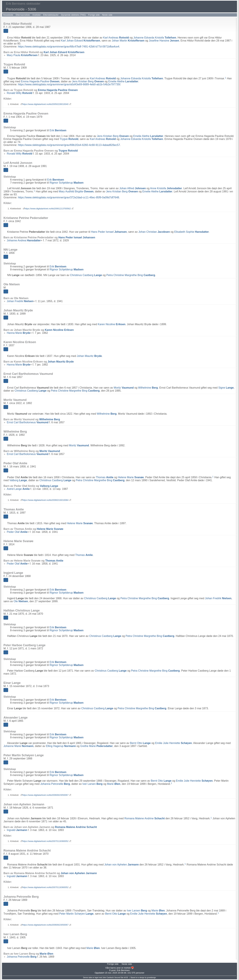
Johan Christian (154, 232)
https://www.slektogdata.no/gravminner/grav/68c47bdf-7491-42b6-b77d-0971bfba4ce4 (69, 47)
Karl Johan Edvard (81, 41)
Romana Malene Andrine (144, 818)
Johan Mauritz (89, 356)
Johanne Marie (19, 746)
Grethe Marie (96, 746)
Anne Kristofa (166, 188)
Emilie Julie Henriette (173, 743)
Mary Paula (22, 55)
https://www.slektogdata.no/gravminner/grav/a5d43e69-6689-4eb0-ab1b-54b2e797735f (69, 84)
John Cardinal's (108, 978)
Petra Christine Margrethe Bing (131, 275)
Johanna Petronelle (55, 784)
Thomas (105, 477)
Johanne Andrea (24, 240)
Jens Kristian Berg (88, 81)
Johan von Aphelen (121, 865)
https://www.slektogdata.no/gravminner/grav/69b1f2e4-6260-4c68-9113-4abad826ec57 (69, 145)
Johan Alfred (133, 188)
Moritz (124, 388)
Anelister (37, 15)
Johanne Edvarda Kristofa (155, 38)
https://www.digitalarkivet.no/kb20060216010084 (45, 500)
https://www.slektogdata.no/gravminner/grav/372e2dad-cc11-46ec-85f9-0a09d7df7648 (68, 197)
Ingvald (17, 830)
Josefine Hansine (164, 41)
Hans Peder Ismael (109, 232)
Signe (226, 388)
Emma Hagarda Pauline (40, 81)
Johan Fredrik (20, 301)
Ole (21, 601)
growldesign (151, 978)
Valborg (18, 480)
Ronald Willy (20, 93)
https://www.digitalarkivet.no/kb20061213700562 (48, 209)
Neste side (107, 15)
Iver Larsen (93, 784)
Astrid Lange (18, 489)
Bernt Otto (140, 743)
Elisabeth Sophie (192, 232)
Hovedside (8, 15)
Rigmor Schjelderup (66, 183)
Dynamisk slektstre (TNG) (73, 15)
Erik (58, 130)
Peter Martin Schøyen (76, 914)
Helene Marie (131, 477)
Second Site (119, 978)
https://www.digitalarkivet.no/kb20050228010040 (45, 104)
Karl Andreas (116, 38)
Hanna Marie (19, 333)
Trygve (69, 139)
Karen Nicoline (112, 324)
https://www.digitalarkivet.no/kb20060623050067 (45, 795)
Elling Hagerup (61, 746)
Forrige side (94, 15)
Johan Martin (128, 41)
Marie (114, 784)
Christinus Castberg (86, 275)
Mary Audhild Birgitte (76, 191)
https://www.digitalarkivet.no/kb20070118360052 (45, 841)
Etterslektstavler (51, 15)
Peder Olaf (17, 532)
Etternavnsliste (23, 15)
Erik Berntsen (123, 970)
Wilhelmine (148, 388)
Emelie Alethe (123, 81)
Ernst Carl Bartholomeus (28, 422)
